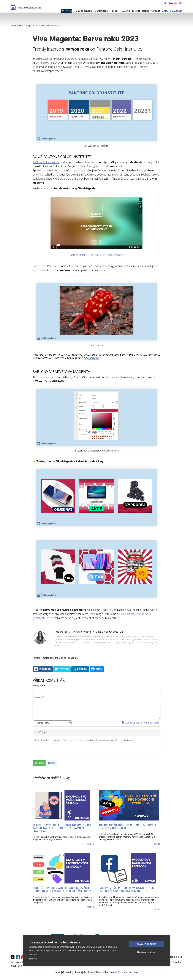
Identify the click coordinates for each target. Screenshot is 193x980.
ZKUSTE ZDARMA (172, 11)
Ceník (145, 11)
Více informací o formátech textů (140, 723)
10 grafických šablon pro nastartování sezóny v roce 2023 (127, 826)
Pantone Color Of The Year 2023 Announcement (96, 255)
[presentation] (58, 749)
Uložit (39, 763)
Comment (38, 697)
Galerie (126, 11)
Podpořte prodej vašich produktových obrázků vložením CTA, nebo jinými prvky (62, 889)
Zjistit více (33, 959)
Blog (116, 11)
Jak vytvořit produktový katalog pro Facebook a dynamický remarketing (126, 889)
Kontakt (155, 11)
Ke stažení (89, 972)
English (181, 3)
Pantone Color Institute (46, 162)
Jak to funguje (84, 11)
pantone (94, 358)
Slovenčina (176, 3)
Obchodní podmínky (128, 972)
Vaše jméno (39, 686)
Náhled (52, 763)
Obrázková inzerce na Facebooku (61, 658)
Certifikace (102, 11)
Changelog (68, 972)
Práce (113, 972)
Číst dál (91, 844)
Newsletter (102, 972)
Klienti (136, 11)
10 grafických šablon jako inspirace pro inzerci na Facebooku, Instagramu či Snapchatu (62, 828)
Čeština (171, 3)
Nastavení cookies (146, 952)
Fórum (78, 972)
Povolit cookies (146, 944)
